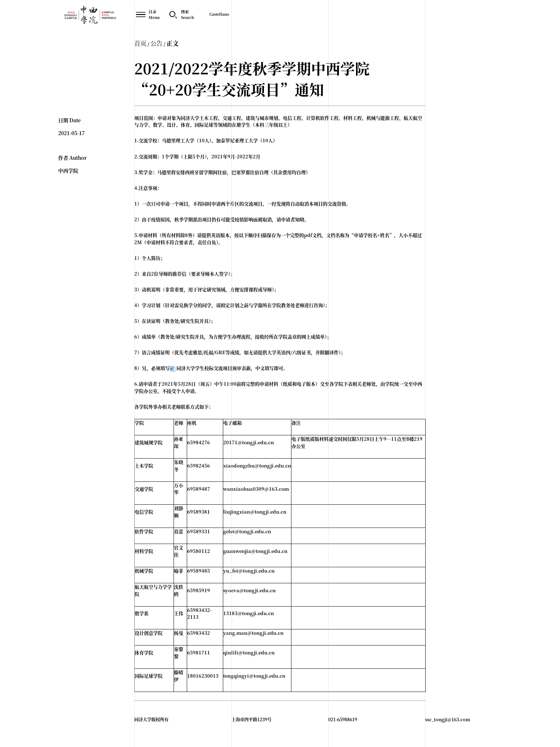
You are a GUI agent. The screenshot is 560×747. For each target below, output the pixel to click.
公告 (156, 43)
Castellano (219, 14)
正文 (172, 43)
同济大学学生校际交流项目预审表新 (214, 368)
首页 (140, 43)
